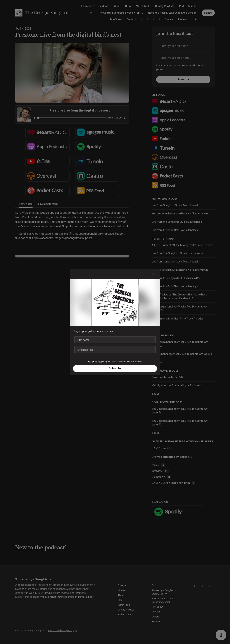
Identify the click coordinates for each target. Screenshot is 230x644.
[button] (154, 274)
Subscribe (115, 368)
